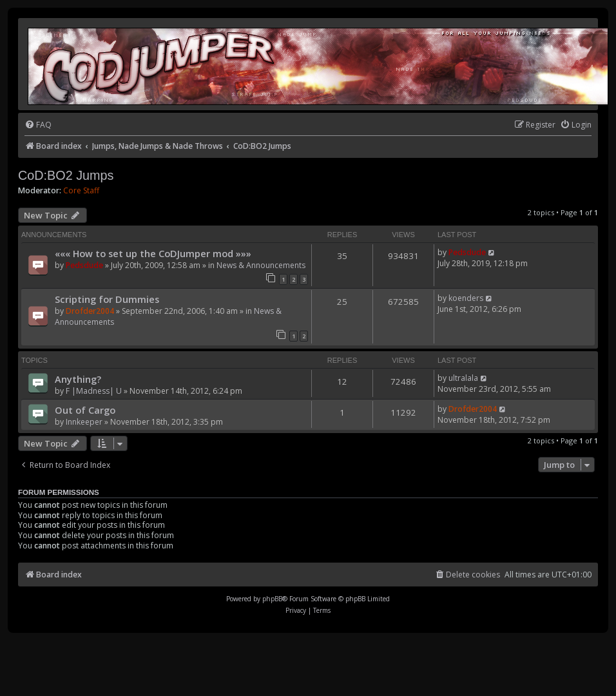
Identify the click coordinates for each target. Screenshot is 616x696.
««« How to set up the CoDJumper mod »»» (153, 253)
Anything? (78, 379)
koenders (466, 298)
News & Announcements (261, 265)
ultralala (463, 378)
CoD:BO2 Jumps (66, 175)
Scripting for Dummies (107, 299)
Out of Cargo (85, 410)
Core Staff (81, 191)
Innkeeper (84, 422)
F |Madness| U (94, 391)
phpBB (272, 599)
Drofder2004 (90, 311)
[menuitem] (38, 125)
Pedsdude (84, 265)
